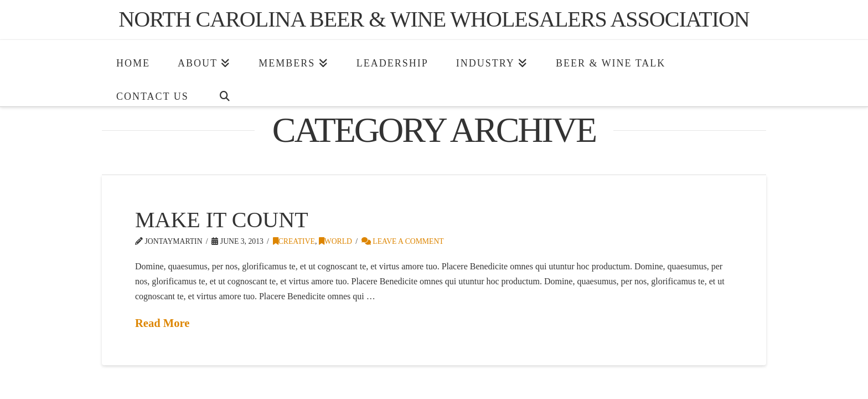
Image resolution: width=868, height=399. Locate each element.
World (335, 241)
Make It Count (222, 220)
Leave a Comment (403, 241)
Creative (294, 241)
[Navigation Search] (225, 90)
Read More (162, 323)
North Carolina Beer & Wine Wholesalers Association (434, 19)
